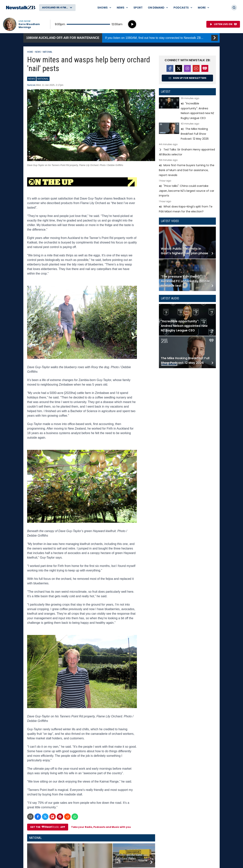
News (38, 52)
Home (30, 52)
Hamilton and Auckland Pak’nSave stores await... (129, 859)
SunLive (31, 85)
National (48, 52)
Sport (138, 8)
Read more (187, 109)
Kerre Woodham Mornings (29, 26)
